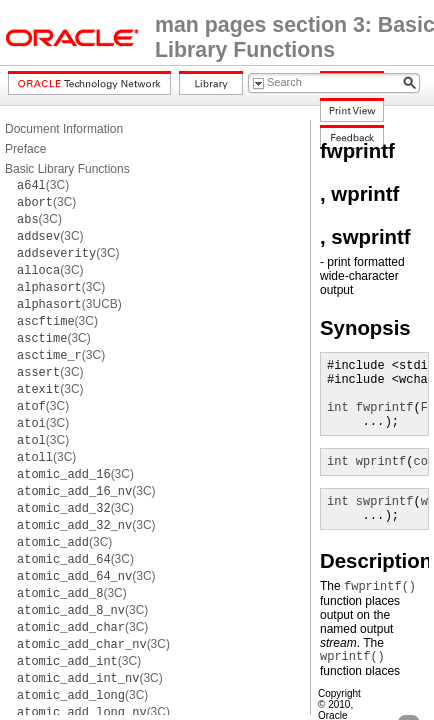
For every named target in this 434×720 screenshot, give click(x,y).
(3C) (43, 185)
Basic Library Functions (67, 169)
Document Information (64, 129)
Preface (25, 149)
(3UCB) (69, 304)
